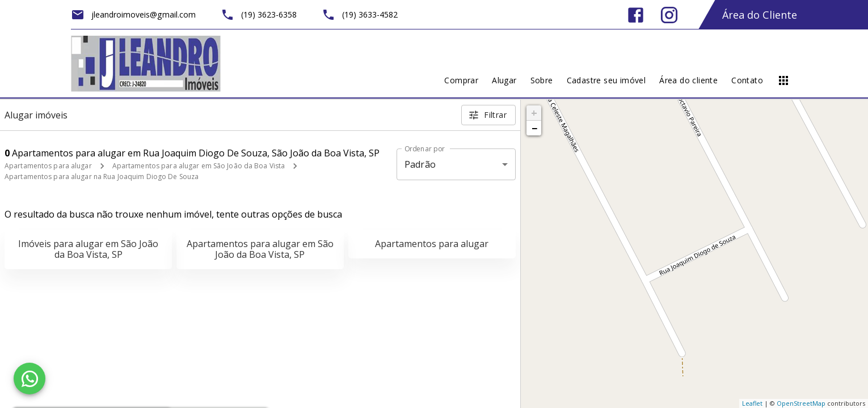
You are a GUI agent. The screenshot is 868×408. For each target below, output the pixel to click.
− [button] (534, 128)
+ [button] (534, 113)
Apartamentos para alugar (48, 166)
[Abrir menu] (783, 80)
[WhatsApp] (30, 379)
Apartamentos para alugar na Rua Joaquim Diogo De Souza (102, 177)
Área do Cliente (760, 15)
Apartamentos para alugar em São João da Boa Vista (199, 166)
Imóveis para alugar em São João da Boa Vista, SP (88, 249)
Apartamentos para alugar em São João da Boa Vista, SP (260, 249)
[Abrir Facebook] (636, 15)
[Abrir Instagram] (669, 15)
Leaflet (752, 403)
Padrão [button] (420, 164)
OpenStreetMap (801, 403)
